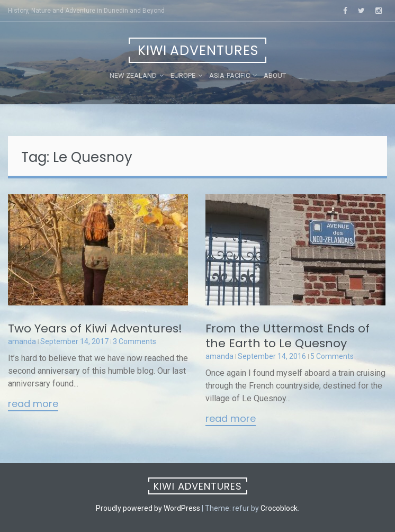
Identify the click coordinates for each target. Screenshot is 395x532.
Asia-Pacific (230, 75)
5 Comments (332, 356)
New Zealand (133, 75)
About (275, 75)
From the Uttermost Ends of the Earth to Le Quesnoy (288, 336)
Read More (33, 404)
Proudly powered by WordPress (148, 508)
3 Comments (134, 341)
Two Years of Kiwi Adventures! (95, 328)
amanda (22, 341)
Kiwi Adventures (198, 51)
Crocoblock (279, 508)
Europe (183, 75)
